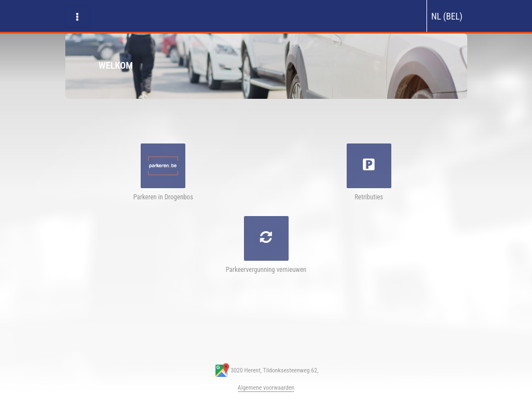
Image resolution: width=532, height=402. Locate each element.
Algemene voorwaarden (266, 388)
